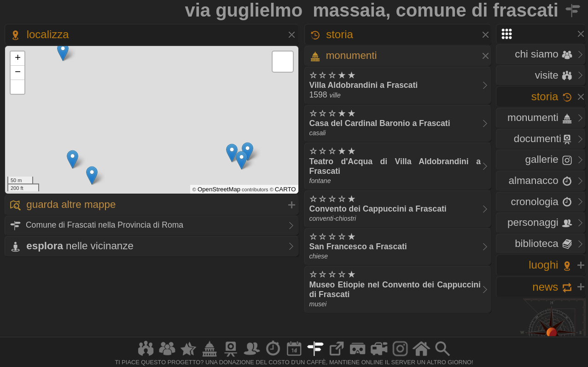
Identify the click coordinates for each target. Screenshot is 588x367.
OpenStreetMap (219, 189)
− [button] (18, 73)
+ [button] (18, 58)
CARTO (285, 189)
